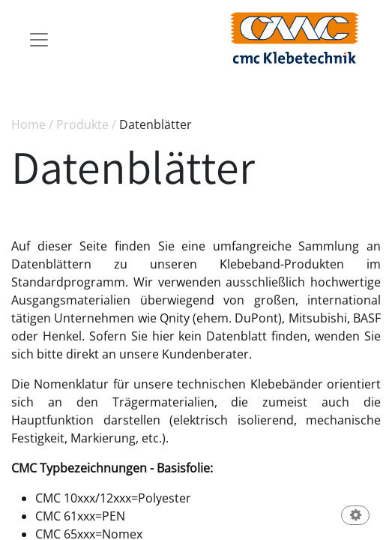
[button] (355, 516)
